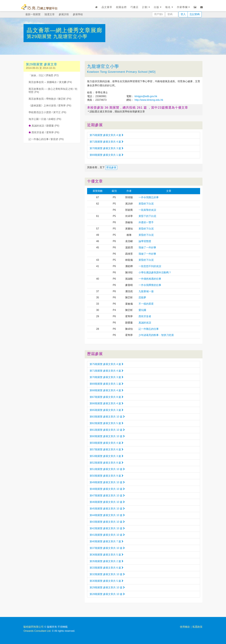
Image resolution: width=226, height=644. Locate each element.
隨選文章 (50, 14)
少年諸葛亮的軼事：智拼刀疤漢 (156, 335)
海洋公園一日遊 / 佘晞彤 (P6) (45, 119)
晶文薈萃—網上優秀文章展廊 (64, 30)
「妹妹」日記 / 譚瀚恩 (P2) (44, 75)
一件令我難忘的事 (149, 197)
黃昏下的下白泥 (147, 216)
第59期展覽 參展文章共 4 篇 (106, 443)
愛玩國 (142, 310)
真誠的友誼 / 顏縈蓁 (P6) (44, 126)
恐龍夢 (142, 297)
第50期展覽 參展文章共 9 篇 (106, 476)
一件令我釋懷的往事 (150, 285)
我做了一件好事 (147, 247)
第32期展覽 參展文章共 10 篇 (107, 574)
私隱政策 (197, 627)
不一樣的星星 (146, 304)
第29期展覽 (40, 36)
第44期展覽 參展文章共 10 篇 (107, 515)
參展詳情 (64, 14)
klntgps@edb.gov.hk (145, 96)
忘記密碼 (195, 14)
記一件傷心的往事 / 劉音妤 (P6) (46, 139)
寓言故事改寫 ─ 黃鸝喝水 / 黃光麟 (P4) (50, 82)
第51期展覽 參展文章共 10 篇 (107, 469)
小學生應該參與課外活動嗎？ (155, 272)
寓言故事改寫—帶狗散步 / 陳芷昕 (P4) (50, 99)
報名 (169, 7)
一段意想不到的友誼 (150, 266)
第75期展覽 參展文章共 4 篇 (106, 135)
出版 (158, 7)
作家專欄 (183, 7)
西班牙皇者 (145, 316)
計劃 (146, 7)
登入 (183, 14)
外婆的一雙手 (146, 222)
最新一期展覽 (33, 14)
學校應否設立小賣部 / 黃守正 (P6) (47, 112)
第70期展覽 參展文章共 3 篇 (106, 148)
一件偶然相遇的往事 (150, 279)
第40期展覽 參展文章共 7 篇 (106, 541)
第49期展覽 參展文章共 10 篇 (107, 482)
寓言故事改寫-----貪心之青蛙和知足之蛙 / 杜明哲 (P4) (53, 91)
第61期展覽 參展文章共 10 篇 (107, 430)
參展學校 (78, 14)
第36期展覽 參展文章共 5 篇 (106, 555)
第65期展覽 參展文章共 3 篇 (106, 410)
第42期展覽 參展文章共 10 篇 (107, 528)
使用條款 (185, 627)
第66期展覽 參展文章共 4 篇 (106, 403)
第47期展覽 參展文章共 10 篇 (107, 496)
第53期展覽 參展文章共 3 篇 (106, 456)
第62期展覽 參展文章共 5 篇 (106, 423)
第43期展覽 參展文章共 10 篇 (107, 522)
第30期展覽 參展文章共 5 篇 (106, 581)
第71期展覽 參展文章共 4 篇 (106, 142)
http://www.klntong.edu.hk (149, 100)
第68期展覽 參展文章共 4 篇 (106, 390)
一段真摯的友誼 (147, 210)
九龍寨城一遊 (146, 291)
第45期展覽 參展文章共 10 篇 (107, 509)
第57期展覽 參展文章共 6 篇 (106, 449)
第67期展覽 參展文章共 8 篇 (106, 397)
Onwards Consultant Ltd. (37, 631)
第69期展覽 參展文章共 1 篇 (106, 155)
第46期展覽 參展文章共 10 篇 (107, 502)
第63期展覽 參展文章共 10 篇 (107, 417)
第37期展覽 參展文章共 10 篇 (107, 548)
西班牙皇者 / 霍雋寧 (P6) (44, 132)
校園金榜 (121, 7)
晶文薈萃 (107, 7)
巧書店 (134, 7)
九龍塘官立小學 (70, 36)
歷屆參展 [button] (111, 167)
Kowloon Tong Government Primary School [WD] (121, 72)
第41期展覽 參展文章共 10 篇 (107, 535)
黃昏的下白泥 (146, 204)
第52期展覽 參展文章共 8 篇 (106, 463)
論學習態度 (145, 241)
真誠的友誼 (145, 323)
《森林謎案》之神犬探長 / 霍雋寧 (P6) (50, 106)
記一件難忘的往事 (149, 329)
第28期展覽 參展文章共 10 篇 (107, 594)
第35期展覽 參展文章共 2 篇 (106, 561)
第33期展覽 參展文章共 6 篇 (106, 568)
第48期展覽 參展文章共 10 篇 (107, 489)
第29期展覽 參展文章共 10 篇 (107, 587)
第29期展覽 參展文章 (42, 64)
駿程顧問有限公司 (34, 627)
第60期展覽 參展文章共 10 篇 (107, 436)
